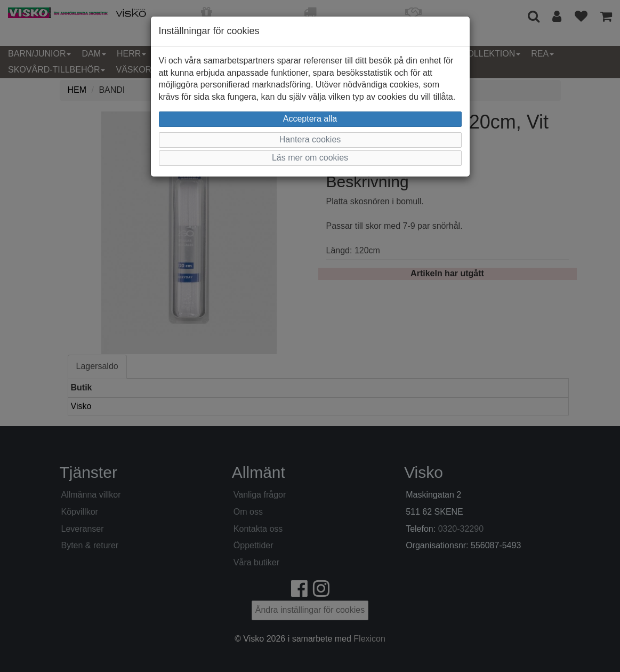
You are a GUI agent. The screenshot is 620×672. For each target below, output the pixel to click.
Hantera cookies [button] (310, 139)
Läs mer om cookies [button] (310, 158)
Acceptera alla (310, 119)
